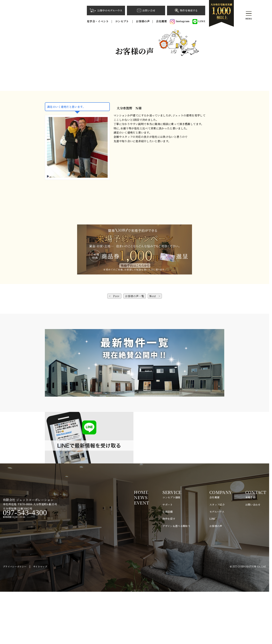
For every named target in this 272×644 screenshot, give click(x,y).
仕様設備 (167, 564)
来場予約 (250, 550)
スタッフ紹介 (217, 557)
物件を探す (169, 571)
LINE (199, 22)
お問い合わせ (253, 557)
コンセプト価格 (171, 550)
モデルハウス (217, 564)
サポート (167, 557)
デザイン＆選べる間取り (176, 578)
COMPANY (221, 544)
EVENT (142, 555)
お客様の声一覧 (135, 348)
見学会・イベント (98, 21)
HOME (141, 544)
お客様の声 (143, 21)
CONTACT (256, 544)
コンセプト (122, 21)
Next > (155, 348)
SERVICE (172, 544)
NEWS (141, 550)
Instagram (180, 22)
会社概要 (161, 21)
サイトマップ (40, 619)
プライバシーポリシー (15, 619)
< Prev (114, 348)
